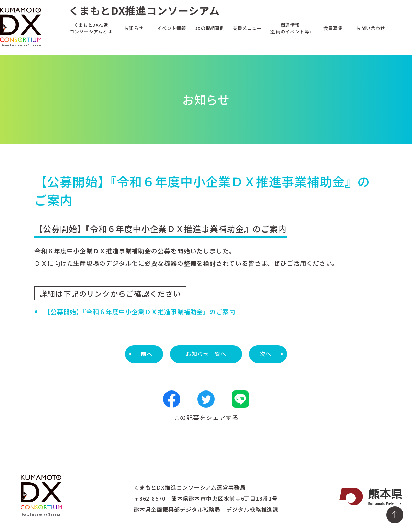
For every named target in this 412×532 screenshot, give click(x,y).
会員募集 (333, 28)
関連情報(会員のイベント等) (290, 28)
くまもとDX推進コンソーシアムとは (91, 28)
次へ (265, 354)
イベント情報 (171, 28)
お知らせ (134, 28)
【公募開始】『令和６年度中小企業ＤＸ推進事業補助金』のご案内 (140, 312)
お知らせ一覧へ (206, 354)
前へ (147, 354)
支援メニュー (247, 28)
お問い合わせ (371, 28)
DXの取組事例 (209, 28)
